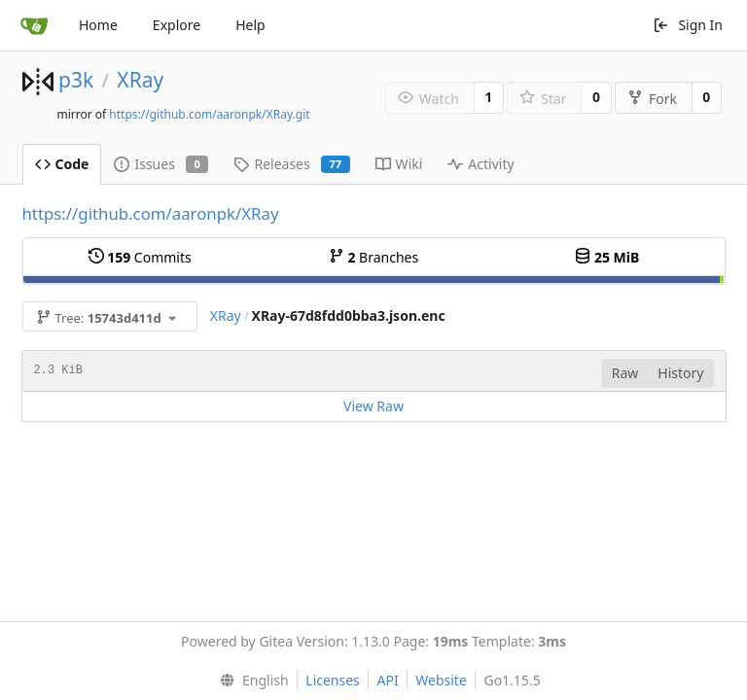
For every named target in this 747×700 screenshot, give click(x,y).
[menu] (249, 681)
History (680, 373)
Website (441, 680)
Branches (373, 257)
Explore (177, 25)
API (387, 680)
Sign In (688, 25)
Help (250, 25)
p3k (76, 80)
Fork (652, 99)
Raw (625, 373)
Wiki (399, 164)
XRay (140, 80)
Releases (291, 164)
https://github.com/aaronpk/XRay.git (209, 114)
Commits (140, 257)
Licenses (333, 680)
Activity (480, 164)
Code (62, 164)
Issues (161, 164)
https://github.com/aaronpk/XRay (151, 213)
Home (98, 25)
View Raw (373, 406)
